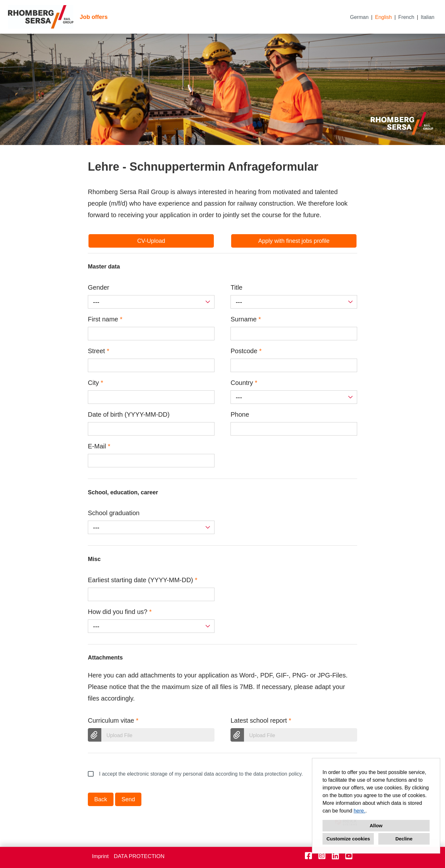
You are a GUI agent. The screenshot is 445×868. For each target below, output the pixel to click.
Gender (99, 287)
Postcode (246, 351)
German (359, 17)
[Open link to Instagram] (322, 856)
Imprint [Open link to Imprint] (100, 856)
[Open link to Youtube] (349, 856)
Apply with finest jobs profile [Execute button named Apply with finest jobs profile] (294, 241)
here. (359, 811)
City (96, 383)
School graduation (114, 513)
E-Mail (99, 446)
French (406, 17)
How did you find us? (120, 612)
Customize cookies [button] (348, 839)
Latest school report (261, 720)
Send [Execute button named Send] (128, 799)
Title (236, 287)
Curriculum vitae (113, 720)
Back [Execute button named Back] (101, 799)
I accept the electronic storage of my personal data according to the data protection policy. (195, 774)
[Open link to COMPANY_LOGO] (41, 17)
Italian (428, 17)
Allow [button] (376, 825)
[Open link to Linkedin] (335, 856)
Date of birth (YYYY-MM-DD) (129, 414)
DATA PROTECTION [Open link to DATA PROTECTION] (139, 856)
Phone (240, 414)
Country (244, 383)
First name (105, 319)
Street (99, 351)
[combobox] (151, 302)
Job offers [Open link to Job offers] (94, 17)
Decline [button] (404, 839)
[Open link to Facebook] (308, 856)
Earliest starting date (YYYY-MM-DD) (143, 580)
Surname (246, 319)
